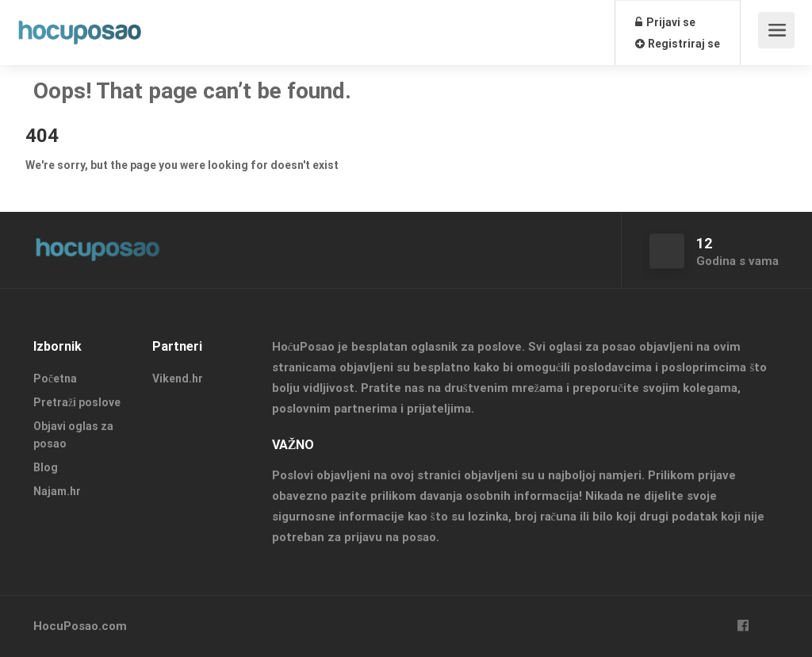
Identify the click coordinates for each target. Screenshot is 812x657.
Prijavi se (665, 22)
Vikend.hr (178, 378)
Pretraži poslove (77, 402)
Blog (46, 467)
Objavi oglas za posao (73, 435)
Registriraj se (678, 44)
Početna (55, 378)
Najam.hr (57, 491)
